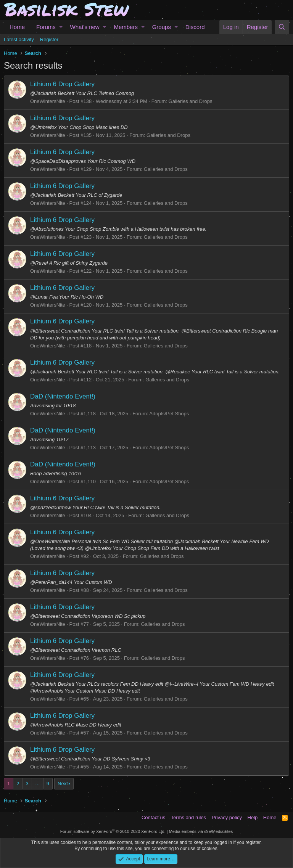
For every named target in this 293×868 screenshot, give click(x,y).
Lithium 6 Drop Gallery (62, 84)
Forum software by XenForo (113, 831)
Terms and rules (188, 817)
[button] (61, 27)
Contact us (153, 817)
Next (63, 784)
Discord (195, 27)
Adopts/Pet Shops (169, 414)
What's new (85, 27)
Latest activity (19, 39)
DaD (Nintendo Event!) (63, 396)
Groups (162, 27)
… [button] (38, 784)
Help (253, 817)
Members (126, 27)
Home (17, 27)
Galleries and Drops (191, 101)
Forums (46, 27)
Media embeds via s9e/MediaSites (201, 831)
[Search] (282, 27)
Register (49, 39)
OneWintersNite (48, 101)
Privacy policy (227, 817)
